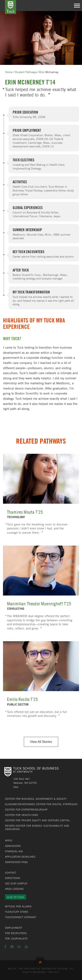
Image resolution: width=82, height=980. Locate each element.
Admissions (13, 846)
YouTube (26, 947)
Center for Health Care (22, 815)
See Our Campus (16, 883)
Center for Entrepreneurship (26, 810)
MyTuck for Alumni (18, 906)
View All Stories (41, 742)
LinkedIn (19, 947)
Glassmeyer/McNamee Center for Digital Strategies (41, 804)
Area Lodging (14, 889)
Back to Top (41, 961)
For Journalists (16, 938)
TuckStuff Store (17, 912)
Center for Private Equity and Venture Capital (37, 820)
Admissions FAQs (16, 862)
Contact (11, 873)
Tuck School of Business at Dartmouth (11, 7)
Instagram (12, 947)
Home (9, 72)
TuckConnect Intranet (21, 917)
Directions (13, 878)
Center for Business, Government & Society (36, 799)
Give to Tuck (16, 897)
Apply (9, 840)
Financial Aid (14, 851)
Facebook (5, 947)
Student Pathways (26, 72)
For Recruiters (16, 933)
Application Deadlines (20, 857)
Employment (14, 928)
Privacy (54, 972)
